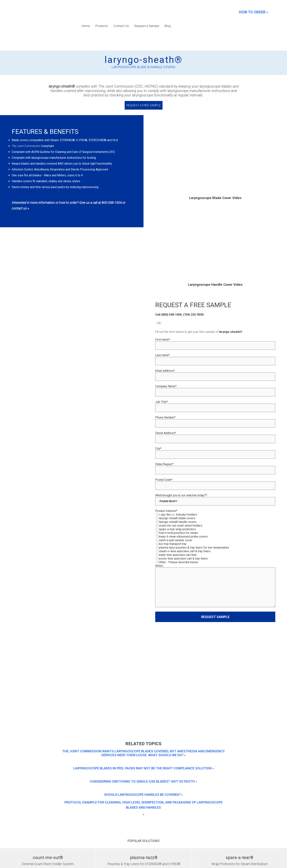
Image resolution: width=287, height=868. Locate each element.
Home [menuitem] (86, 12)
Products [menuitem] (102, 12)
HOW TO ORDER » (254, 12)
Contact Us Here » (183, 812)
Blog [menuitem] (168, 12)
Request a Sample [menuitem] (147, 12)
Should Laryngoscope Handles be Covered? (142, 669)
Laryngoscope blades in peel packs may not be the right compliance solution (142, 643)
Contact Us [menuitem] (121, 12)
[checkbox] (215, 510)
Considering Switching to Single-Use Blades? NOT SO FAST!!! (142, 656)
